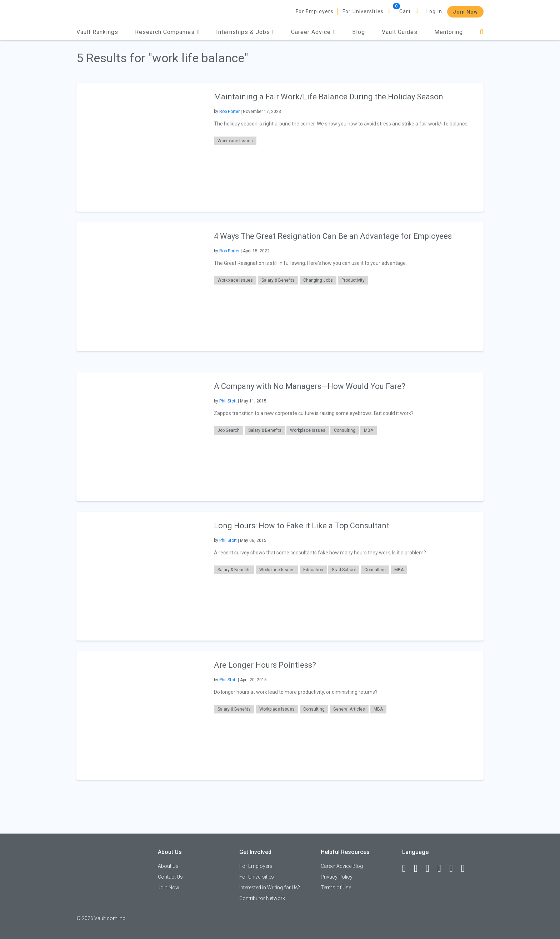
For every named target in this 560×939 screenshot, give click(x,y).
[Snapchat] (466, 869)
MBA (369, 430)
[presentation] (141, 147)
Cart (405, 11)
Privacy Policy (337, 877)
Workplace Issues (235, 141)
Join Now (465, 12)
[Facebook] (407, 869)
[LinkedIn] (419, 869)
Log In (434, 11)
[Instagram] (442, 869)
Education (313, 570)
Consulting (345, 430)
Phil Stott (228, 401)
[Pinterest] (454, 869)
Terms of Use (336, 888)
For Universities (363, 11)
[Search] (482, 32)
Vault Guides (400, 32)
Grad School (344, 570)
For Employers (315, 11)
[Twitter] (431, 869)
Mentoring (449, 32)
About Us (168, 866)
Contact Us (170, 877)
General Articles (349, 709)
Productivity (353, 280)
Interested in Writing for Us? (270, 888)
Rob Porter (229, 112)
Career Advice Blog (342, 866)
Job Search (229, 430)
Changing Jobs (318, 280)
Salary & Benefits (278, 280)
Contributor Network (262, 898)
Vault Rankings (97, 32)
